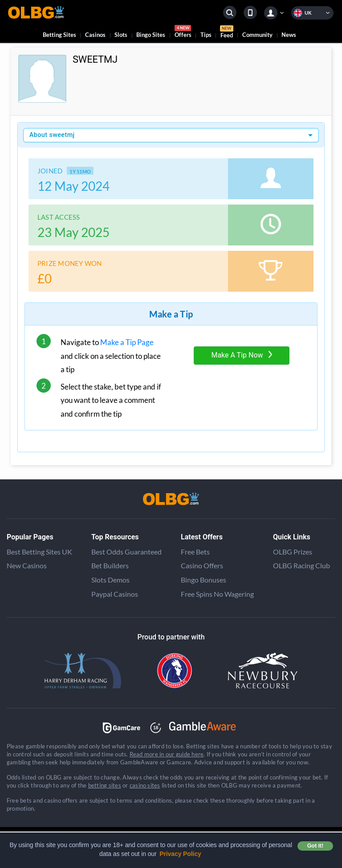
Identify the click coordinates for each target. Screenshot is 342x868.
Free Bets (195, 552)
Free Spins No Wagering (217, 594)
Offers (183, 33)
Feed (227, 33)
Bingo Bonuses (204, 580)
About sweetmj (52, 135)
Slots (121, 35)
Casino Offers (202, 565)
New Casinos (27, 565)
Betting (59, 35)
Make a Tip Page (127, 342)
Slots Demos (110, 580)
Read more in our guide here (167, 754)
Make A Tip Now (241, 355)
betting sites (105, 785)
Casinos (95, 35)
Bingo (151, 35)
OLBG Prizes (293, 552)
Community (257, 35)
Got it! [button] (315, 846)
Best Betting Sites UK (39, 552)
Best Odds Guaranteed (126, 552)
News (289, 35)
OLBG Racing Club (301, 565)
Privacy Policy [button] (180, 854)
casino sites (145, 785)
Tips (206, 35)
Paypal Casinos (115, 594)
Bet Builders (110, 565)
